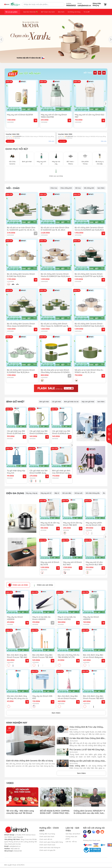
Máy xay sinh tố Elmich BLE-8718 (50, 563)
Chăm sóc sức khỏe (43, 585)
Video (10, 783)
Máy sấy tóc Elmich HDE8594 (15, 618)
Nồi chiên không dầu (93, 493)
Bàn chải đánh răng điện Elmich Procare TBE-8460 (43, 656)
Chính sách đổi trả (46, 839)
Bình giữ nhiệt (44, 402)
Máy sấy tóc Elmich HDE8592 (91, 618)
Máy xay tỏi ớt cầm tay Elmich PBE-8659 (73, 524)
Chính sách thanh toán (47, 845)
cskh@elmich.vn (15, 846)
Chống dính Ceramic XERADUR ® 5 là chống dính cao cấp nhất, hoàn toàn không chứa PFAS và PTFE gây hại (89, 812)
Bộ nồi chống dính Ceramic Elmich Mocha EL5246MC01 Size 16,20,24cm (89, 325)
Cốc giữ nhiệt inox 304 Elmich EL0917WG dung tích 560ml (16, 432)
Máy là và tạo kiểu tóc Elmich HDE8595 (41, 618)
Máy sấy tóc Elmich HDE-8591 (43, 697)
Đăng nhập (97, 3)
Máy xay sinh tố (46, 493)
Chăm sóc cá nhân (18, 585)
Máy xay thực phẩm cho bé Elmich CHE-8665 (94, 524)
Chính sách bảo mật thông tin (50, 847)
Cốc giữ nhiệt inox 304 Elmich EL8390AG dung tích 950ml (39, 432)
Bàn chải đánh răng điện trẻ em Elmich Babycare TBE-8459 (93, 656)
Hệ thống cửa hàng (74, 12)
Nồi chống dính (89, 188)
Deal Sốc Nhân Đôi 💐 (31, 12)
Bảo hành (61, 12)
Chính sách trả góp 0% (47, 850)
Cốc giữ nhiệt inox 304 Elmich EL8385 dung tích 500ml (39, 472)
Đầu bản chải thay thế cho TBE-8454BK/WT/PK (69, 656)
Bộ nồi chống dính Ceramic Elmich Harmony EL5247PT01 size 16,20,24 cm (89, 275)
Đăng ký (96, 5)
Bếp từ (57, 493)
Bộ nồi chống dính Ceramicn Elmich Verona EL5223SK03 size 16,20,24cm (89, 229)
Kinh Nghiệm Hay (17, 723)
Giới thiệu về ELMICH (73, 834)
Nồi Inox (78, 188)
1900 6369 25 (15, 849)
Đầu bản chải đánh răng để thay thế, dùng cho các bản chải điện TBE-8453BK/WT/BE (18, 697)
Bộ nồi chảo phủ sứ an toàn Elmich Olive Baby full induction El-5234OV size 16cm (55, 371)
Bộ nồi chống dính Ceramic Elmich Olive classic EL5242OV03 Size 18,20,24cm (21, 325)
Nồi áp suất (79, 493)
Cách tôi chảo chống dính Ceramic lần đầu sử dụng (30, 761)
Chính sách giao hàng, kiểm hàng (51, 842)
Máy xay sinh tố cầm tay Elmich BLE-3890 (94, 563)
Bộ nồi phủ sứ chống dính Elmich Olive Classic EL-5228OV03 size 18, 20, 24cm (55, 325)
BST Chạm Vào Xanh (48, 12)
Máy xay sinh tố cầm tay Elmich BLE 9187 (90, 116)
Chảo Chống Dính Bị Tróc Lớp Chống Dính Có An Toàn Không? (86, 727)
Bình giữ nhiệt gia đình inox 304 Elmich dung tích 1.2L (61, 472)
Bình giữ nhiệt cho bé (71, 402)
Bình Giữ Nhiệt (15, 402)
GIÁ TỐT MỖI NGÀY (24, 74)
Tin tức (87, 12)
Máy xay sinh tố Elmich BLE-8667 (72, 563)
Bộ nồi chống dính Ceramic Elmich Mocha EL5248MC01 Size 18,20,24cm (55, 275)
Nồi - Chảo (13, 188)
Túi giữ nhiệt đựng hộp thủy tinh (16, 472)
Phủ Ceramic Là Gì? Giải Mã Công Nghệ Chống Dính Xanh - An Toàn (87, 750)
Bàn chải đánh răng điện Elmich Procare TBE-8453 (93, 697)
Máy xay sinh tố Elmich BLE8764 (20, 115)
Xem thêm (101, 188)
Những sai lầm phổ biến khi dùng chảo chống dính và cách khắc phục (87, 761)
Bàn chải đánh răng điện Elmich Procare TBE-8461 (17, 656)
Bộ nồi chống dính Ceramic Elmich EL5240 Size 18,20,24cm (21, 275)
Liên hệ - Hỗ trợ (71, 842)
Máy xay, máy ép (32, 493)
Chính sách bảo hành (47, 837)
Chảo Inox (54, 188)
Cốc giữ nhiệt (56, 402)
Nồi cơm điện (67, 493)
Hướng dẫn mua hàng (47, 834)
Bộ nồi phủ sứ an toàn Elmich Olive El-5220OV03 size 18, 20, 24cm (55, 229)
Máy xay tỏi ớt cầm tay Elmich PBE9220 (50, 524)
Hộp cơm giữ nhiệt (88, 402)
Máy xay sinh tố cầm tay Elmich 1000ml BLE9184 (54, 116)
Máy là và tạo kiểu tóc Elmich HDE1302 (67, 618)
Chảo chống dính (66, 188)
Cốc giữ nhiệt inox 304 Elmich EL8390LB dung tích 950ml (61, 432)
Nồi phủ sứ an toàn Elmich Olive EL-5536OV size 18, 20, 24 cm (89, 371)
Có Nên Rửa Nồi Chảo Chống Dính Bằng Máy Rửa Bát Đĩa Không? (88, 738)
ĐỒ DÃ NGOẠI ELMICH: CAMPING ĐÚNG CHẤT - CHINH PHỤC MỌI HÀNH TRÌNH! (55, 812)
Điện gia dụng (15, 493)
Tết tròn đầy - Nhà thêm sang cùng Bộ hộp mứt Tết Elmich (20, 812)
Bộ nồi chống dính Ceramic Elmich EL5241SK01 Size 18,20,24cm (21, 371)
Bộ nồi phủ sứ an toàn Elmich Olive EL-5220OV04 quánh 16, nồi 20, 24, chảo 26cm (21, 229)
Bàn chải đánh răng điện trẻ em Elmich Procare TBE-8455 (68, 697)
